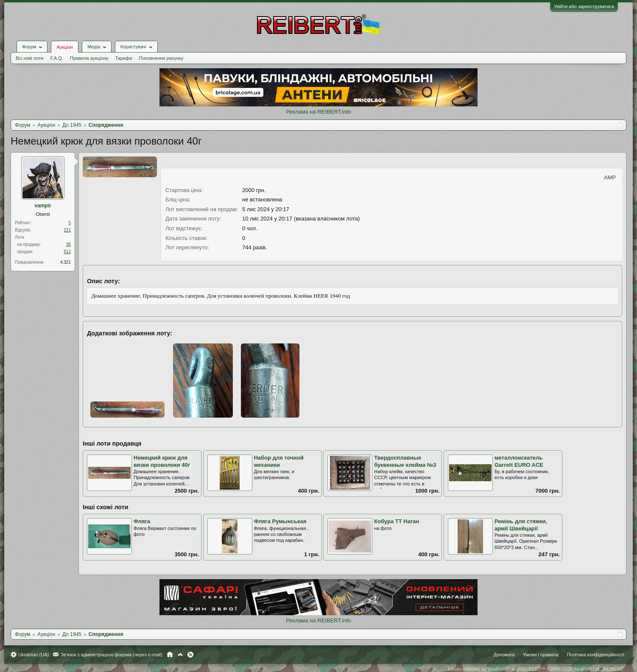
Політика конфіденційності (596, 655)
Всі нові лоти (29, 58)
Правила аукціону (89, 58)
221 (67, 230)
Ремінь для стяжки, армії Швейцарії (521, 525)
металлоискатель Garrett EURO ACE (519, 461)
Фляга (142, 521)
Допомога (504, 655)
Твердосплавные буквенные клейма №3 (405, 461)
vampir (43, 206)
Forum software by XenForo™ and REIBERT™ (536, 669)
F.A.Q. (57, 58)
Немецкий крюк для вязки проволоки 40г (162, 461)
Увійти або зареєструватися (584, 6)
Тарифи (124, 58)
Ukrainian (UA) (34, 655)
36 (68, 244)
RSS (190, 655)
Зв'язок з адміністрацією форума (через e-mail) (112, 655)
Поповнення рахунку (161, 58)
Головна (170, 655)
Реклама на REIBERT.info (318, 112)
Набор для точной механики (279, 461)
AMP (610, 177)
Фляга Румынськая (280, 521)
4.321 (66, 262)
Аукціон (64, 47)
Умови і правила (541, 655)
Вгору (180, 655)
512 (67, 252)
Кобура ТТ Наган (397, 521)
